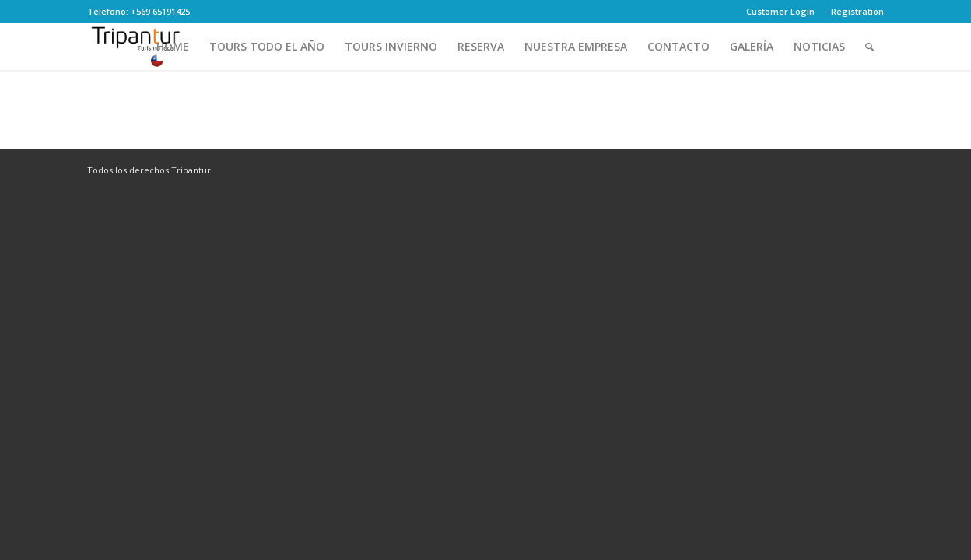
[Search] (869, 47)
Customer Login (780, 11)
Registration (857, 11)
